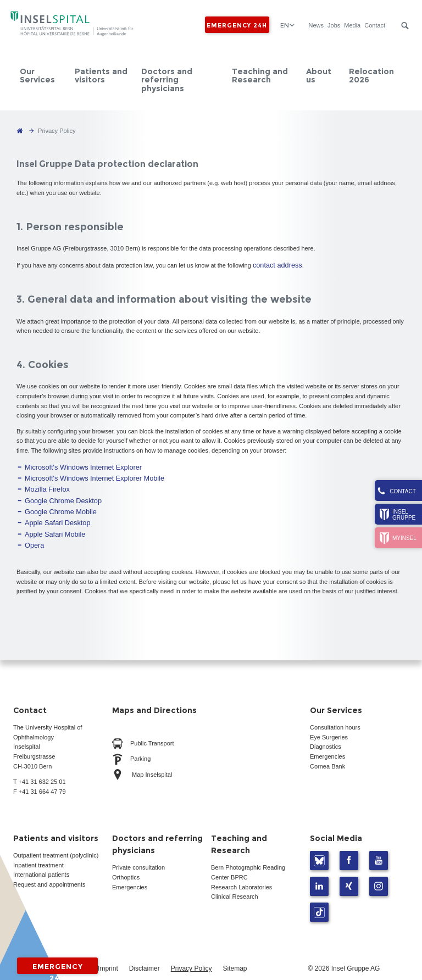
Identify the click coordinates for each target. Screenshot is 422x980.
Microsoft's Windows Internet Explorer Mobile (85, 474)
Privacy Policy (191, 955)
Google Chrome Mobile (56, 503)
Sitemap (235, 955)
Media (352, 25)
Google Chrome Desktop (58, 494)
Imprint (108, 955)
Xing (349, 873)
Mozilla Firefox (44, 484)
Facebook (349, 847)
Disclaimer (145, 955)
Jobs (333, 25)
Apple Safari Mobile (51, 522)
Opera (33, 532)
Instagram (379, 873)
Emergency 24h (236, 24)
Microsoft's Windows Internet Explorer (75, 465)
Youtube (379, 847)
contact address (274, 264)
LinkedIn (319, 873)
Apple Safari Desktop (53, 513)
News (315, 25)
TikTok (319, 898)
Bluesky (319, 847)
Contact (374, 25)
